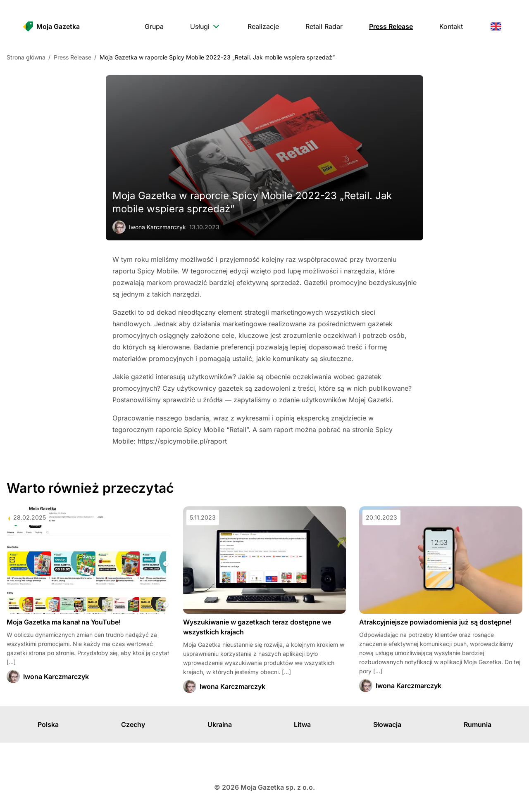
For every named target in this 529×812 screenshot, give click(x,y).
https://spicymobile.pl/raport (182, 441)
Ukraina (220, 724)
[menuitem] (154, 26)
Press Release (73, 57)
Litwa (302, 724)
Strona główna (26, 57)
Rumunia (478, 724)
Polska (48, 724)
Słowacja (387, 724)
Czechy (133, 724)
